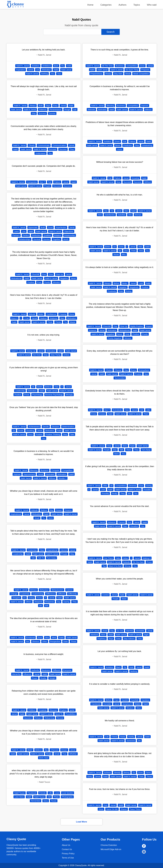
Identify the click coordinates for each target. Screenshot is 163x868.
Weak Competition (141, 74)
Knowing (135, 178)
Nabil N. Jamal (23, 66)
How (127, 410)
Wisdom (130, 708)
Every (133, 370)
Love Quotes (68, 793)
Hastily (131, 737)
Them (129, 450)
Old (49, 797)
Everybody (117, 410)
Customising (38, 594)
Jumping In (127, 704)
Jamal (31, 70)
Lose (103, 490)
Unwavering (147, 145)
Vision (120, 149)
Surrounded (120, 378)
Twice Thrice (135, 809)
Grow (142, 66)
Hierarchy (16, 674)
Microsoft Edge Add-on (111, 849)
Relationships (25, 239)
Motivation (46, 70)
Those (73, 641)
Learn (16, 231)
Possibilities (71, 714)
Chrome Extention (109, 845)
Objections (69, 231)
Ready (108, 74)
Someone (131, 741)
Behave (34, 590)
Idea (47, 638)
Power (35, 678)
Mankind (94, 635)
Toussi (54, 801)
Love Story (19, 797)
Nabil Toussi (19, 793)
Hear (42, 550)
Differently (72, 594)
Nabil (56, 70)
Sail (75, 109)
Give (51, 274)
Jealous (43, 318)
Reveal (60, 718)
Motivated (50, 474)
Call (107, 737)
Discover (53, 710)
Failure (57, 182)
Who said (152, 5)
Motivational (16, 278)
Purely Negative (115, 338)
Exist (40, 638)
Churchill (35, 274)
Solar (118, 639)
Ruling (129, 291)
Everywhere (144, 370)
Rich (100, 215)
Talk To (41, 558)
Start (125, 526)
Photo (56, 797)
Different (61, 594)
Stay (72, 554)
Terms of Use (68, 858)
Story (46, 801)
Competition (67, 470)
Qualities (47, 235)
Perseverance (55, 109)
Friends (42, 793)
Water (124, 599)
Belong (127, 773)
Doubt (21, 431)
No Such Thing (132, 70)
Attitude (32, 314)
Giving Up (31, 351)
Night (146, 635)
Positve (138, 374)
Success (42, 113)
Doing (31, 598)
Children (32, 710)
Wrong (127, 566)
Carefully (135, 700)
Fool (106, 805)
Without (52, 478)
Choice (109, 370)
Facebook (32, 793)
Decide (46, 427)
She (130, 215)
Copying (63, 314)
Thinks (58, 322)
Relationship (70, 235)
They (72, 149)
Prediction (128, 145)
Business (45, 470)
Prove (27, 395)
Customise (32, 550)
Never (73, 278)
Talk (33, 558)
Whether (73, 754)
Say (59, 602)
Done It (14, 318)
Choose (118, 370)
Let (38, 70)
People (47, 186)
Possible (147, 490)
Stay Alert (118, 74)
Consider (107, 704)
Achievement (34, 427)
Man (62, 318)
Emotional (30, 638)
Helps (125, 558)
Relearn (38, 718)
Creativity (43, 710)
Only (127, 334)
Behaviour (44, 590)
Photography (67, 797)
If (62, 387)
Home (90, 5)
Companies (32, 182)
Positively (112, 291)
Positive (31, 282)
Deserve (132, 486)
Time (141, 251)
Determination (68, 427)
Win (130, 493)
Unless (66, 355)
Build (43, 227)
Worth (66, 239)
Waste (73, 322)
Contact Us (67, 849)
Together (57, 239)
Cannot (69, 590)
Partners (16, 235)
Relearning (49, 718)
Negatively (134, 287)
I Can (26, 318)
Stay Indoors (129, 639)
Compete (55, 470)
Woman (138, 215)
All (33, 387)
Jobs (148, 410)
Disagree (16, 598)
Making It (147, 558)
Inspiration (20, 70)
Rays (111, 639)
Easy (55, 106)
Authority (35, 670)
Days (48, 106)
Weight (52, 678)
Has (106, 211)
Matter (138, 704)
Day (126, 370)
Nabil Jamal (66, 70)
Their (146, 414)
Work (50, 518)
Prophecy (102, 639)
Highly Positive (137, 326)
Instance (93, 330)
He (112, 211)
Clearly (32, 145)
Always (33, 106)
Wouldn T (63, 478)
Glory (90, 776)
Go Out (120, 631)
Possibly (105, 493)
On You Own (138, 562)
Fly (63, 66)
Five (44, 274)
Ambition (36, 66)
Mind (54, 638)
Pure (39, 282)
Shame (124, 809)
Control (105, 595)
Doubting (30, 431)
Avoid (105, 631)
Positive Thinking (53, 434)
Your (59, 74)
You (53, 74)
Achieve (107, 773)
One (126, 251)
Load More (81, 822)
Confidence (51, 314)
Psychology (37, 395)
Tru (44, 518)
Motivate (91, 109)
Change (14, 594)
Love (57, 793)
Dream (59, 510)
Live (24, 231)
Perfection (36, 235)
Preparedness (96, 74)
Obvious (36, 641)
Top (104, 566)
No (120, 251)
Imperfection (61, 227)
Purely (47, 282)
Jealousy (54, 318)
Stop (46, 355)
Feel (56, 387)
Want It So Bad (115, 566)
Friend (114, 737)
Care (116, 700)
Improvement (29, 474)
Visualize (134, 526)
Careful (125, 700)
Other (45, 641)
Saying (66, 602)
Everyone (67, 670)
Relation (58, 235)
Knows (102, 414)
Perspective (55, 641)
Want (116, 454)
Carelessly (96, 704)
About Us (66, 845)
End (129, 522)
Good (50, 227)
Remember (36, 801)
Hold (69, 66)
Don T (42, 182)
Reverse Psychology (54, 395)
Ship (34, 113)
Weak (128, 74)
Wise (139, 708)
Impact (149, 326)
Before (116, 283)
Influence (27, 674)
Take (72, 434)
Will (47, 606)
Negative (64, 278)
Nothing (44, 74)
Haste (123, 737)
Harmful (129, 631)
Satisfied (121, 215)
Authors (123, 5)
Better (41, 314)
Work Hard (44, 758)
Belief (40, 387)
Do (14, 431)
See (146, 374)
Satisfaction (110, 215)
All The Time (107, 66)
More (125, 446)
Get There (108, 558)
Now (118, 182)
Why (124, 255)
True (64, 754)
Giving (149, 486)
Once (30, 434)
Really (49, 754)
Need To (59, 714)
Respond (38, 602)
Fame (148, 773)
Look (141, 283)
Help (118, 558)
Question (28, 718)
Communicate (44, 145)
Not (28, 641)
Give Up (59, 274)
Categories (106, 5)
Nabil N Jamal (32, 74)
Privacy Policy (68, 854)
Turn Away (51, 558)
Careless (145, 700)
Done (72, 314)
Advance (112, 522)
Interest (64, 550)
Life (50, 793)
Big (52, 510)
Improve (17, 474)
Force (39, 598)
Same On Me (112, 809)
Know (94, 414)
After (105, 486)
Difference (50, 594)
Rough (67, 109)
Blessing (34, 470)
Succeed (53, 149)
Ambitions (47, 66)
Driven (117, 141)
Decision (56, 427)
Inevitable (140, 631)
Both (41, 106)
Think (50, 322)
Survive (52, 113)
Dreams (68, 510)
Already (117, 773)
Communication (59, 145)
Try (65, 322)
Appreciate (33, 227)
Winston (56, 282)
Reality (43, 678)
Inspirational (16, 514)
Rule (121, 291)
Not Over (37, 355)
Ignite (72, 710)
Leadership (20, 391)
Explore (63, 710)
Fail (50, 182)
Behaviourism (57, 590)
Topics (137, 5)
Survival (37, 239)
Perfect (26, 235)
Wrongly (69, 395)
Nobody (126, 562)
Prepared (145, 70)
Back (56, 66)
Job (142, 410)
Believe (48, 387)
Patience (43, 109)
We (40, 606)
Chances (54, 750)
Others (29, 602)
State (66, 641)
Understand (40, 153)
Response (50, 602)
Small (37, 518)
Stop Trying (56, 355)
